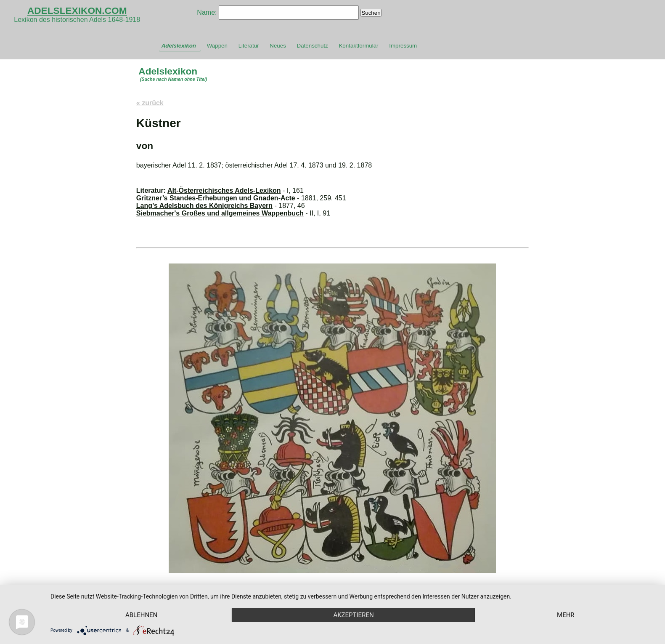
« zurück (150, 103)
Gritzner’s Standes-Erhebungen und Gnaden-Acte (216, 198)
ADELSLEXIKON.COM (77, 11)
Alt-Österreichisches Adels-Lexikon (224, 190)
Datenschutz (313, 46)
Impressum (403, 46)
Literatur (249, 46)
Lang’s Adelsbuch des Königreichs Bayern (204, 206)
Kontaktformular (358, 46)
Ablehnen (141, 615)
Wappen (217, 46)
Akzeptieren (353, 615)
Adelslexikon (179, 46)
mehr (566, 615)
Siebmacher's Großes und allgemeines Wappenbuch (220, 213)
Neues (278, 46)
